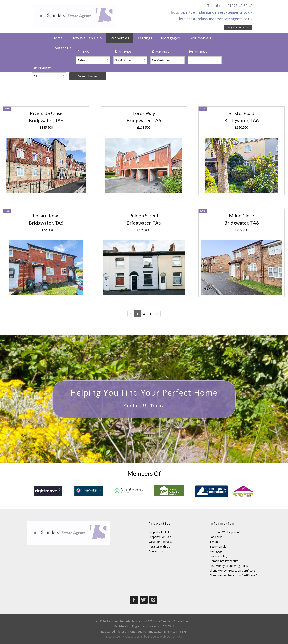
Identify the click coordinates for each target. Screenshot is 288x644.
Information (222, 523)
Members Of (144, 473)
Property (42, 67)
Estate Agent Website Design (125, 636)
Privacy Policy (218, 556)
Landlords (216, 537)
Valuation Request (160, 542)
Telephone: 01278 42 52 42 (230, 6)
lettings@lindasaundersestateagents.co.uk (216, 19)
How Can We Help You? (225, 532)
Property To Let (159, 532)
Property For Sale (160, 537)
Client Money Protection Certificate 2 (233, 575)
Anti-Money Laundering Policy (229, 566)
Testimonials (218, 546)
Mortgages (217, 551)
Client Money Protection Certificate (232, 570)
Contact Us (156, 551)
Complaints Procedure (224, 561)
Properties (160, 523)
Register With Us (238, 28)
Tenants (215, 542)
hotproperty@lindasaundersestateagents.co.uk (212, 12)
